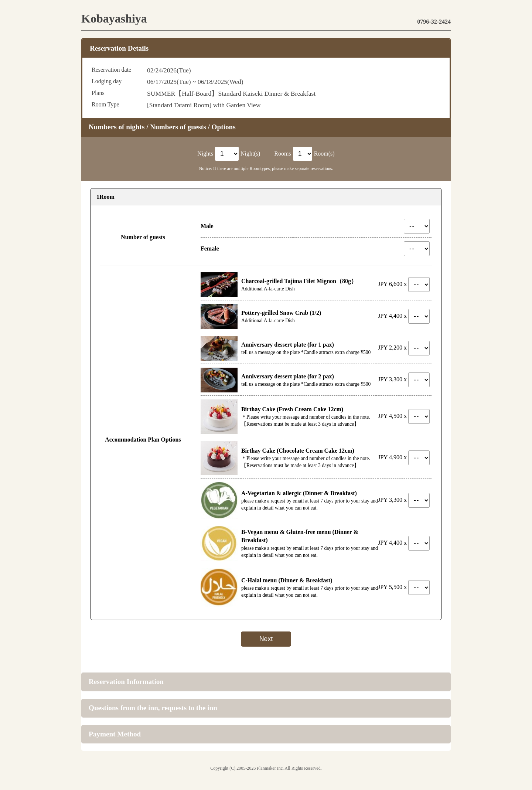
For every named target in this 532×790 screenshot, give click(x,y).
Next (266, 639)
